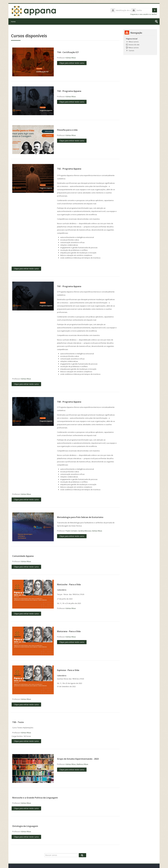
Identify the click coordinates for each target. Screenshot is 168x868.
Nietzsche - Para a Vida (69, 584)
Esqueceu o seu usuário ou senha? (144, 14)
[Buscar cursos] (61, 855)
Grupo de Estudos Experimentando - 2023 (78, 759)
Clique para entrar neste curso (72, 63)
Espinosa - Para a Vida (68, 670)
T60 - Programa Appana (69, 402)
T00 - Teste (18, 722)
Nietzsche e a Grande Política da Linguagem (35, 798)
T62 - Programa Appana (69, 169)
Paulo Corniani (71, 531)
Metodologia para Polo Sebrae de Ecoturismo (80, 517)
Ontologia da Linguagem (25, 826)
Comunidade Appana (23, 556)
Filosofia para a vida (67, 130)
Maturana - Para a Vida (69, 631)
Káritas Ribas (71, 58)
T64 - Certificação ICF (68, 52)
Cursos (131, 50)
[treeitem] (140, 45)
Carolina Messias (84, 531)
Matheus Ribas (82, 764)
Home (13, 22)
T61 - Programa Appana (69, 286)
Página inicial (132, 39)
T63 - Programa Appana (69, 91)
